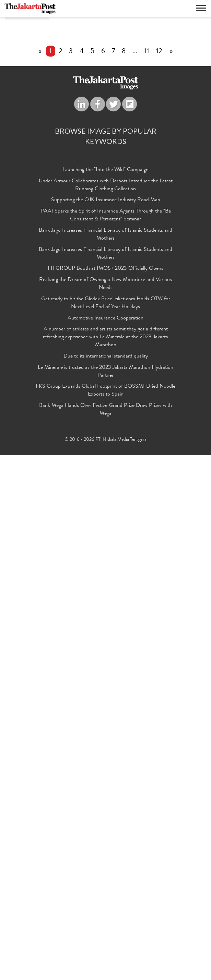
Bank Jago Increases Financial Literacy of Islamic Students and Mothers (105, 759)
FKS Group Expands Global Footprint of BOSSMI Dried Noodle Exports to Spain (105, 916)
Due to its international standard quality (106, 881)
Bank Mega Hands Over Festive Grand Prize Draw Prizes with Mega (105, 935)
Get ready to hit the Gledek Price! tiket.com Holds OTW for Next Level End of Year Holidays (106, 828)
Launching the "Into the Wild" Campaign (105, 695)
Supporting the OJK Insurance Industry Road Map (106, 725)
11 (147, 577)
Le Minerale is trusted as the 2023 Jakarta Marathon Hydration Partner (105, 897)
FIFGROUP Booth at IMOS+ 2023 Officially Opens (105, 794)
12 (159, 577)
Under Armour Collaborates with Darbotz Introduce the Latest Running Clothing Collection (106, 710)
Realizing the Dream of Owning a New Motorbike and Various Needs (105, 809)
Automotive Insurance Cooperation (105, 843)
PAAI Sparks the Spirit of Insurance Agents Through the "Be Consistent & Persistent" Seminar (106, 741)
